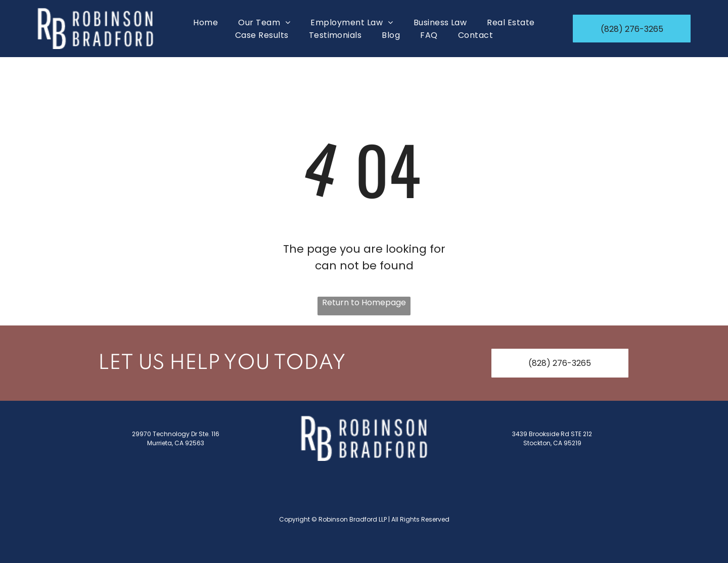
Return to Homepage (364, 302)
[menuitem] (206, 22)
